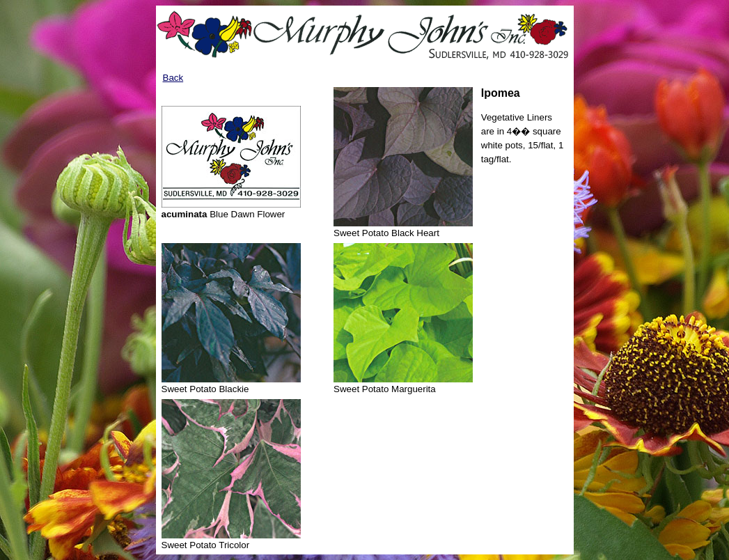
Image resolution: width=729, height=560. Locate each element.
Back (173, 78)
